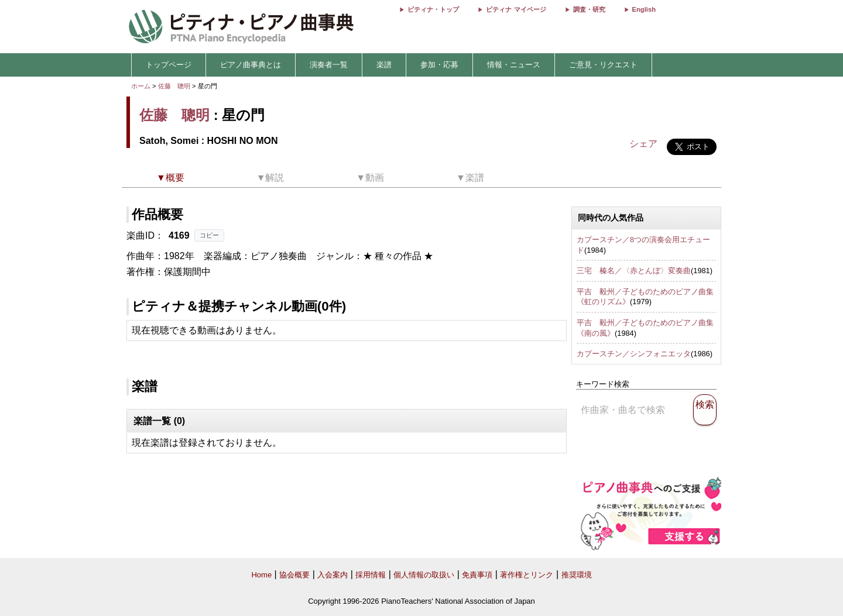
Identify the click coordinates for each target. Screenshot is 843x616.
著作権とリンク (527, 575)
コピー (209, 235)
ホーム (141, 86)
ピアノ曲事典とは (251, 65)
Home (261, 575)
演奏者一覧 (329, 65)
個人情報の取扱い (424, 575)
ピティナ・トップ (433, 9)
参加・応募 (439, 65)
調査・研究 (589, 9)
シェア (643, 144)
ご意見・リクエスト (603, 65)
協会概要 (294, 575)
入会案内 (333, 575)
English (644, 9)
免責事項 (477, 575)
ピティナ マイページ (516, 9)
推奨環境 (577, 575)
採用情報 (371, 575)
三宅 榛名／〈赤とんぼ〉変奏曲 (634, 271)
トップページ (169, 65)
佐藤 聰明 (174, 86)
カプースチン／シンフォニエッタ (634, 354)
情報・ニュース (514, 65)
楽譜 (384, 65)
